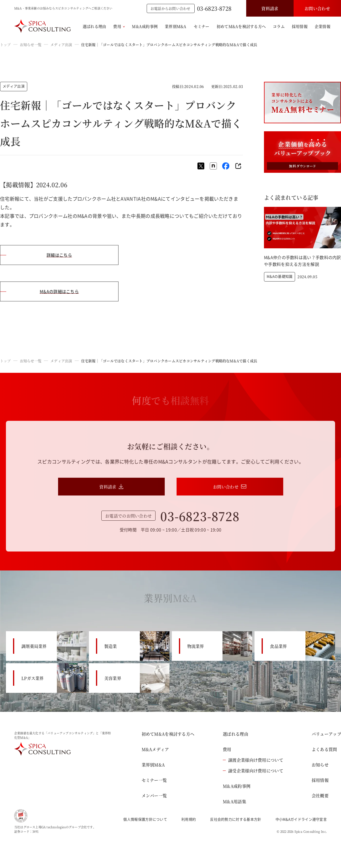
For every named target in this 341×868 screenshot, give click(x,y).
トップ (5, 45)
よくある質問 (324, 749)
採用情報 (300, 26)
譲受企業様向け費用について (253, 771)
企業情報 (322, 26)
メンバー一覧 (154, 795)
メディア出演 (61, 45)
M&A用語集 (234, 801)
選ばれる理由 (95, 26)
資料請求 (270, 8)
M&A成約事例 (145, 26)
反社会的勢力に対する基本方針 (236, 819)
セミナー (202, 26)
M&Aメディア (155, 749)
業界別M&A (176, 26)
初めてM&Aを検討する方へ (241, 26)
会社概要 (320, 795)
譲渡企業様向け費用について (253, 760)
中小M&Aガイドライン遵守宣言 (301, 819)
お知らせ (320, 765)
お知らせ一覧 (31, 45)
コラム (279, 26)
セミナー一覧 (154, 780)
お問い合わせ (317, 8)
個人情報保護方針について (145, 819)
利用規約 (189, 819)
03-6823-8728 (214, 8)
